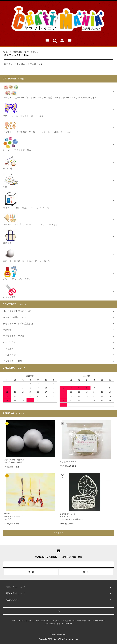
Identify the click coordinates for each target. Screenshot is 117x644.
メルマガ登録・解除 (53, 624)
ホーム (15, 621)
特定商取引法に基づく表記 (75, 621)
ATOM (69, 624)
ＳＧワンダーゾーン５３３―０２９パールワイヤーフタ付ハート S (73, 517)
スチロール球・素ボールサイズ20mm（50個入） (14, 461)
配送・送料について (43, 621)
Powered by (58, 639)
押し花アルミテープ (68, 462)
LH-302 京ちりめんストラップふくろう (13, 517)
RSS (64, 624)
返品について (58, 621)
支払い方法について (27, 621)
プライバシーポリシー (95, 621)
